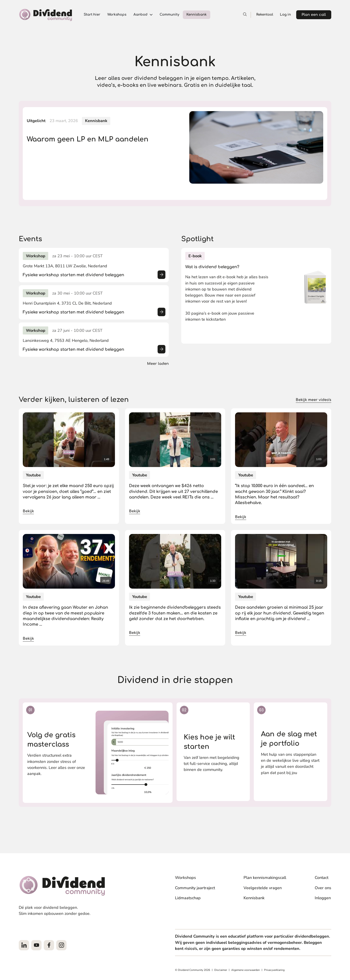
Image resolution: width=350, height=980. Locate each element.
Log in (285, 15)
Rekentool (265, 15)
